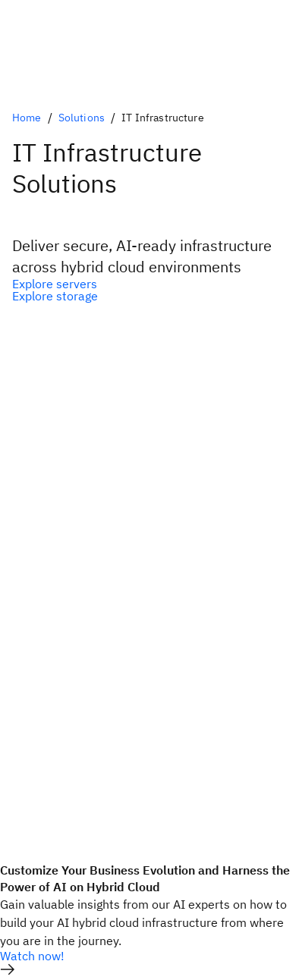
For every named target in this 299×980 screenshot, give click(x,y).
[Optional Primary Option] (149, 284)
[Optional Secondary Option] (149, 296)
